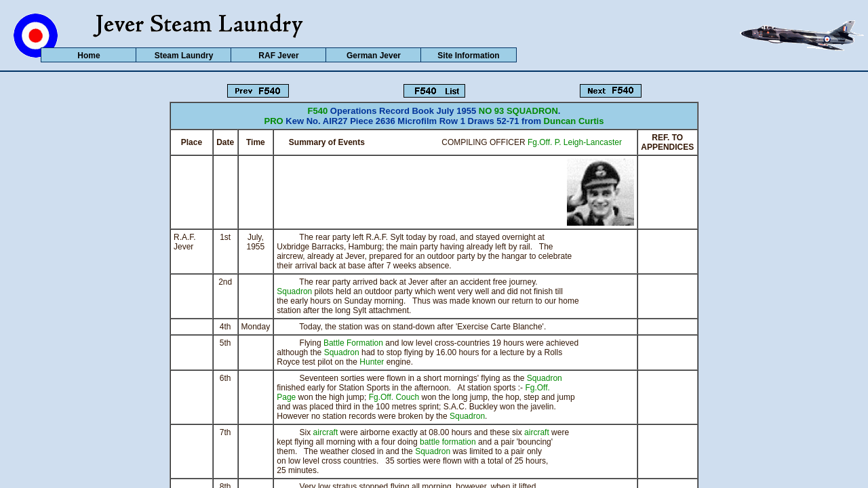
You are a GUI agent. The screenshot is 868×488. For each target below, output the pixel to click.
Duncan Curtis (574, 121)
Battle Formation (353, 343)
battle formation (448, 442)
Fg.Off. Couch (394, 397)
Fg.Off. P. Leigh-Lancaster (575, 142)
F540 (318, 111)
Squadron (294, 291)
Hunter (372, 362)
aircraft (326, 432)
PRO (274, 121)
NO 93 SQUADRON (518, 111)
